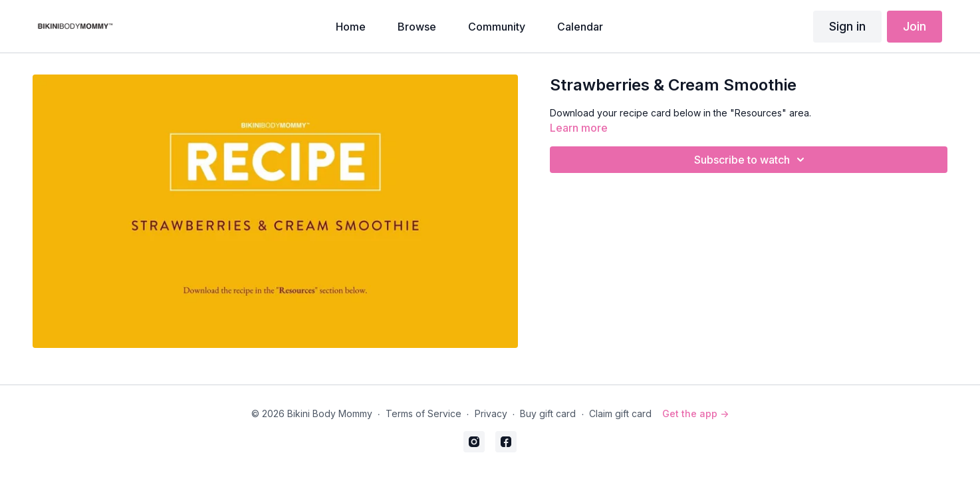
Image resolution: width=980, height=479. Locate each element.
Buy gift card (548, 413)
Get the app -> (695, 413)
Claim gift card (620, 413)
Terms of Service (424, 413)
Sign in (847, 26)
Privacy (491, 413)
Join (915, 26)
